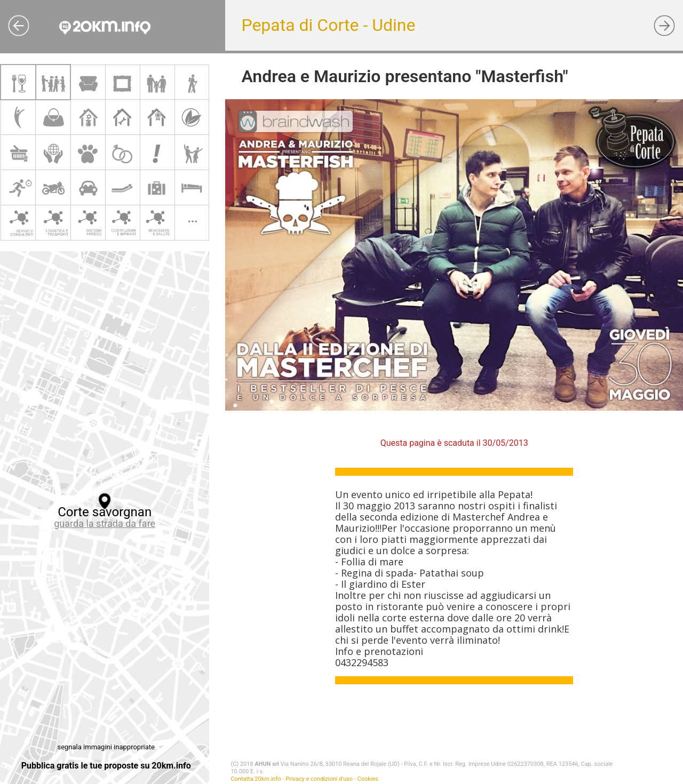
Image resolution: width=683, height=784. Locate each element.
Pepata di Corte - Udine (328, 25)
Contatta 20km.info (256, 779)
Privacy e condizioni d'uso (319, 779)
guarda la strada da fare (105, 523)
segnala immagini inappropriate (106, 747)
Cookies (368, 779)
